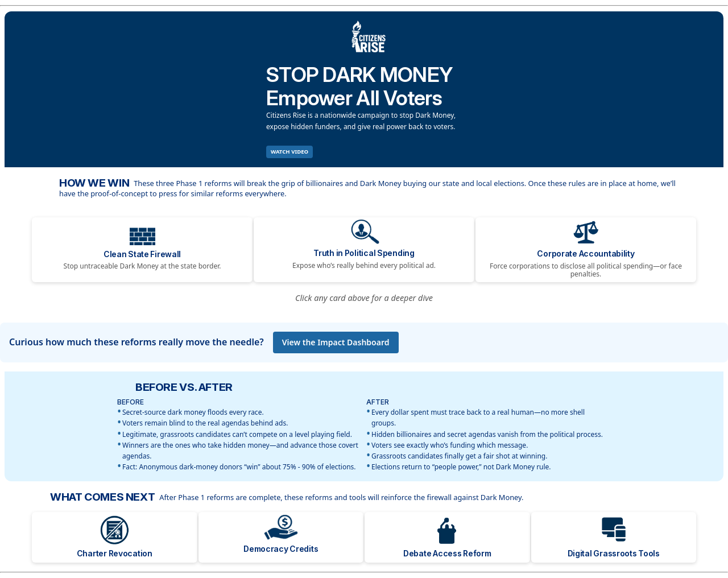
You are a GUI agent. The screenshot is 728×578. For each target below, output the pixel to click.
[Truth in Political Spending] (364, 250)
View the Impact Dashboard (336, 342)
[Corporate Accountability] (586, 250)
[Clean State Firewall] (142, 250)
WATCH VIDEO (289, 152)
